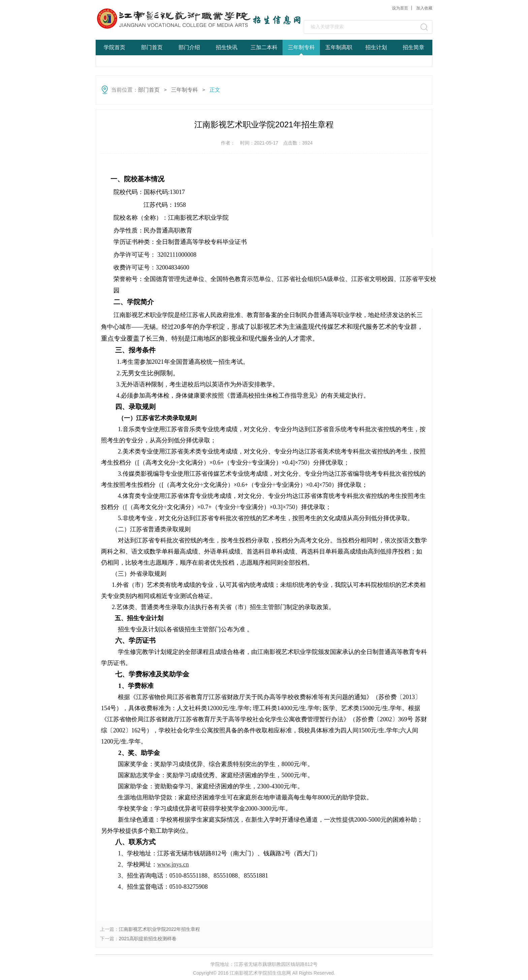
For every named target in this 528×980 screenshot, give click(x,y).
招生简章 (414, 47)
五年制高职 (339, 47)
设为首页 (400, 8)
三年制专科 (301, 47)
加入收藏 (424, 8)
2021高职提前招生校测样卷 (148, 939)
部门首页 (152, 47)
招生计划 (376, 47)
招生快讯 (227, 47)
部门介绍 (189, 47)
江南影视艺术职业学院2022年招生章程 (159, 929)
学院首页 (114, 47)
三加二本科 (264, 47)
